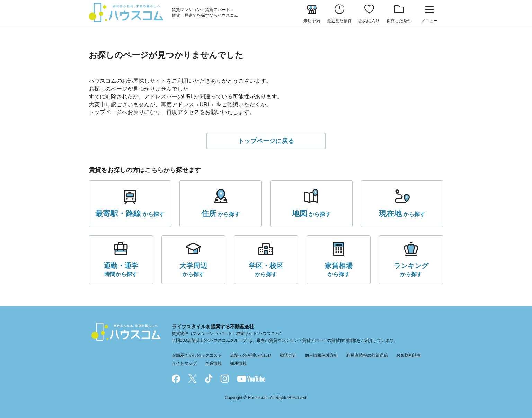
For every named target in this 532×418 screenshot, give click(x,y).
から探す (130, 214)
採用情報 (238, 363)
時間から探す (121, 269)
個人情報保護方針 (321, 355)
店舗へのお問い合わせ (251, 355)
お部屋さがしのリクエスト (197, 355)
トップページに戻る (266, 141)
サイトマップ (184, 363)
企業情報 (213, 363)
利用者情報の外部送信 (367, 355)
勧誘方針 (288, 355)
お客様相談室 (409, 355)
